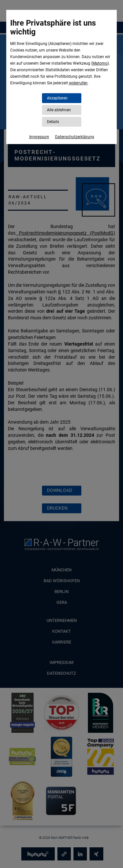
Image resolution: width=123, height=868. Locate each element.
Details (53, 122)
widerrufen (78, 83)
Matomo (100, 63)
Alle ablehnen (59, 110)
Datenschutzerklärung (75, 137)
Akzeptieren (57, 98)
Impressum (39, 137)
